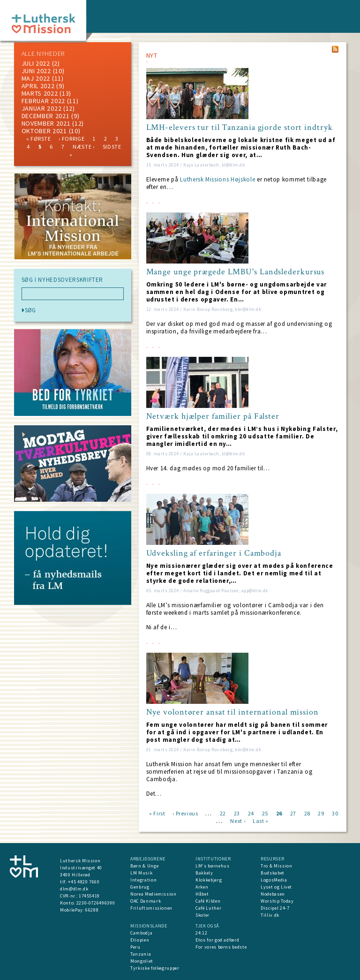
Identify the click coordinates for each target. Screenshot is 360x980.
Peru (135, 947)
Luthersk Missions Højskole (217, 179)
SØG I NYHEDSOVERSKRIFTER (63, 280)
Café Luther (208, 908)
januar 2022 (42, 108)
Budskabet (273, 873)
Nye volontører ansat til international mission (232, 712)
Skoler (202, 915)
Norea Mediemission (154, 894)
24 (251, 813)
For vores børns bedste (221, 947)
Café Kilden (208, 901)
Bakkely (204, 873)
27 (293, 813)
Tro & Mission (276, 866)
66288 (92, 910)
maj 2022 (36, 78)
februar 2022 (43, 101)
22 (223, 813)
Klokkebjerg (209, 880)
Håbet (202, 894)
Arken (202, 887)
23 (237, 813)
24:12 (201, 933)
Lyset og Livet (276, 887)
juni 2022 (36, 71)
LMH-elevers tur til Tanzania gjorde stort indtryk (240, 128)
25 (265, 813)
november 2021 (46, 123)
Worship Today (277, 901)
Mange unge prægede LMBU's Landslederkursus (236, 272)
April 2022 (38, 86)
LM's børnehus (212, 866)
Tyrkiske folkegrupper (155, 968)
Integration (143, 880)
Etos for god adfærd (217, 940)
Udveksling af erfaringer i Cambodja (214, 553)
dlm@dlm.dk (74, 889)
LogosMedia (274, 880)
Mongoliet (142, 961)
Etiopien (140, 940)
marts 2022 (40, 93)
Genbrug (140, 887)
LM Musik (141, 873)
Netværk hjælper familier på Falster (213, 416)
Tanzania (141, 954)
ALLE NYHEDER (43, 53)
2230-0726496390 (96, 903)
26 (279, 813)
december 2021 (46, 116)
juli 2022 (36, 63)
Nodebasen (273, 894)
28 (307, 813)
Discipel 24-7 (275, 908)
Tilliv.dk (270, 915)
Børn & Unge (144, 866)
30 (335, 813)
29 (321, 813)
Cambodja (141, 933)
